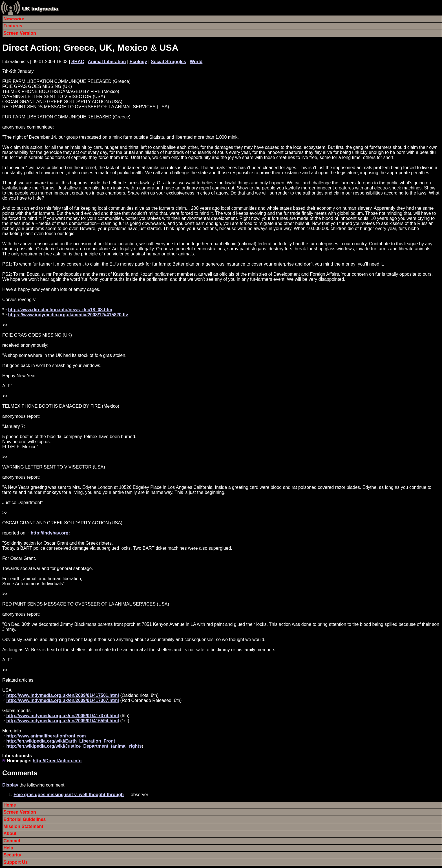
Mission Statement (23, 826)
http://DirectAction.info (57, 761)
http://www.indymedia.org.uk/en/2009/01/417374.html (63, 716)
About (10, 833)
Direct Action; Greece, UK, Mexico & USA (90, 48)
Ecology (138, 62)
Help (8, 848)
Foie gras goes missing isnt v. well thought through (69, 795)
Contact (12, 841)
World (196, 62)
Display (10, 785)
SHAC (78, 62)
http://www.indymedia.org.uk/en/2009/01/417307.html (63, 700)
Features (13, 26)
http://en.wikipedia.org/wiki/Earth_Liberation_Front (61, 741)
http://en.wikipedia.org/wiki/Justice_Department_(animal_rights (74, 746)
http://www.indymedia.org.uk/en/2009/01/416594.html (63, 721)
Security (12, 855)
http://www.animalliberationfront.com (46, 736)
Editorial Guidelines (25, 819)
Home (10, 805)
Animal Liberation (107, 62)
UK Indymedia (40, 9)
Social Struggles (168, 62)
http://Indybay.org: (50, 533)
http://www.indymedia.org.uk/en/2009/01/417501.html (63, 695)
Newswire (14, 19)
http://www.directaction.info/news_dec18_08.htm (60, 310)
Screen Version (20, 33)
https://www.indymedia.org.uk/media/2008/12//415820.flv (68, 315)
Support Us (16, 862)
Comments (20, 773)
